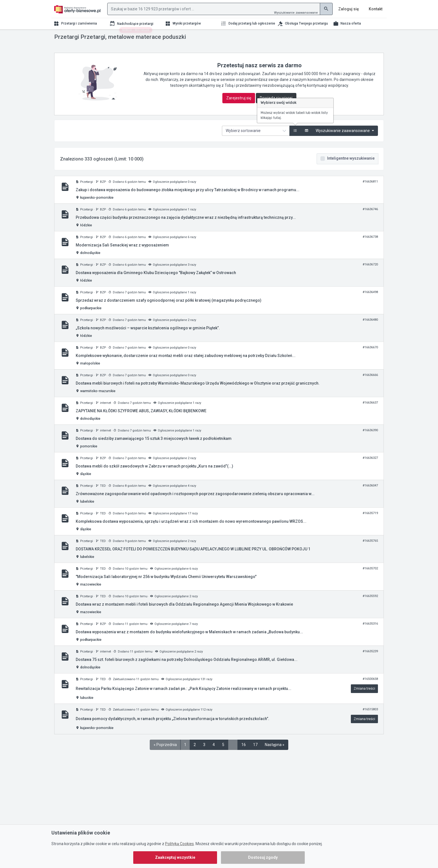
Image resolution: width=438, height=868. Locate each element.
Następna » (275, 756)
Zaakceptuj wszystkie (175, 857)
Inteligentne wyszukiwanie (351, 169)
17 (255, 756)
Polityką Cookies (179, 844)
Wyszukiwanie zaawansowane (296, 13)
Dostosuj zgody (263, 857)
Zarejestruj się (239, 109)
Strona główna (65, 39)
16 (244, 756)
